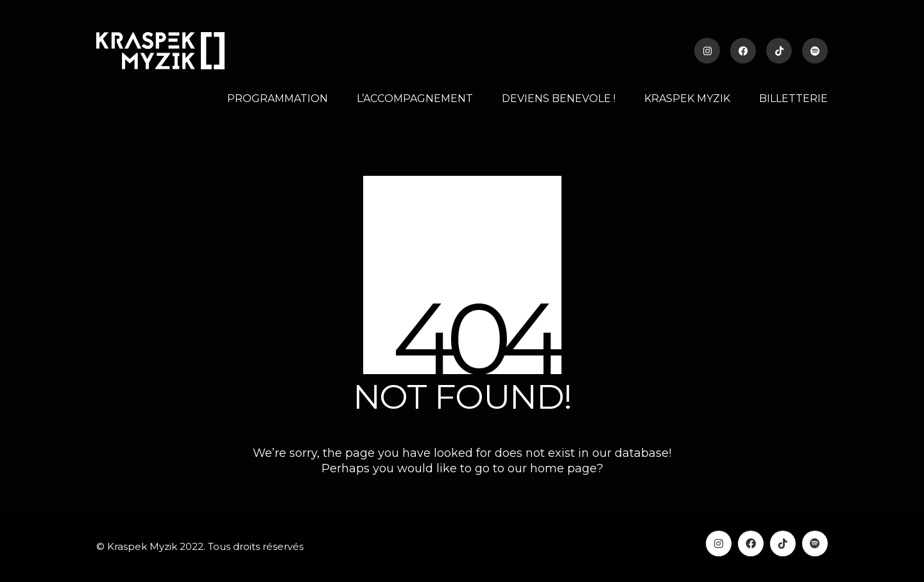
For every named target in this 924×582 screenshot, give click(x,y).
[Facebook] (751, 543)
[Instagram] (719, 543)
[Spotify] (815, 543)
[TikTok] (783, 543)
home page (563, 468)
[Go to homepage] (160, 51)
